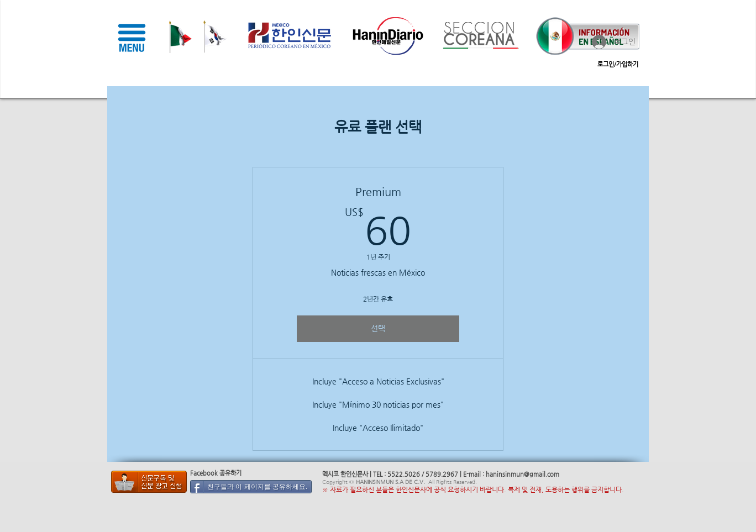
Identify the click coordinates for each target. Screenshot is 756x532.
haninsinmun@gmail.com (523, 474)
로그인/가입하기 (618, 64)
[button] (132, 38)
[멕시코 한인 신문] (149, 482)
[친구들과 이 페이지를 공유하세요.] (251, 487)
